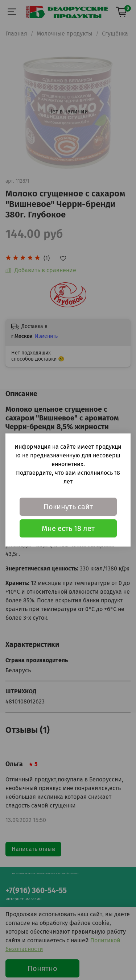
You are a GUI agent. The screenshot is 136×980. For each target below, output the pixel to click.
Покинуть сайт (68, 507)
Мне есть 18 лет (68, 528)
